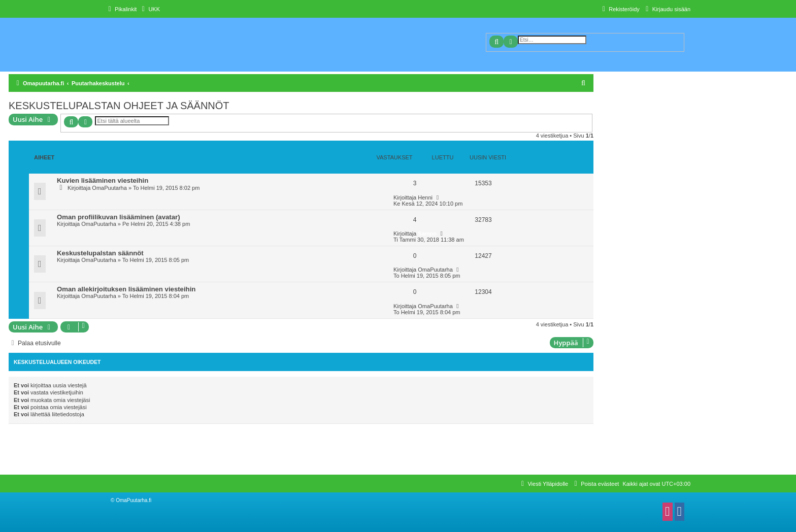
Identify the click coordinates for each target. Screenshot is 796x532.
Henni (425, 197)
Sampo (427, 234)
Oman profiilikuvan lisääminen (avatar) (119, 217)
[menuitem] (150, 9)
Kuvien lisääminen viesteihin (103, 180)
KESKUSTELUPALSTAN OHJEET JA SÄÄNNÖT (119, 106)
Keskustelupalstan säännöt (100, 253)
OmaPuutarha (109, 188)
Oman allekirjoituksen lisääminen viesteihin (126, 289)
